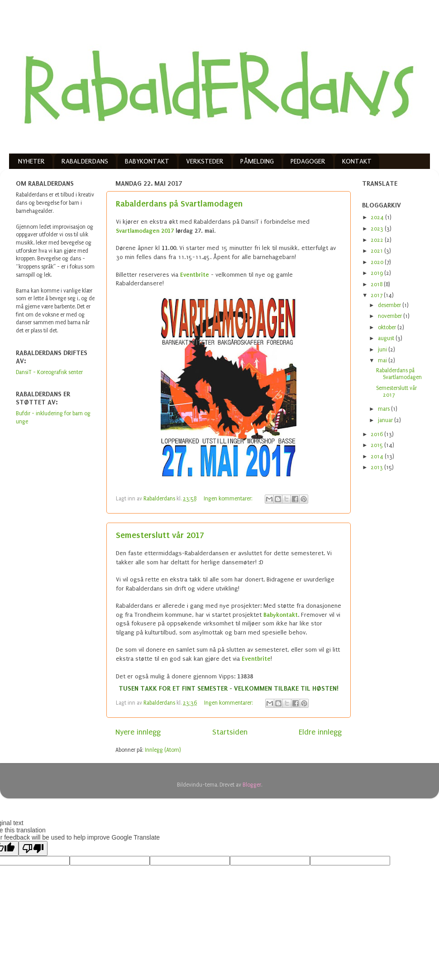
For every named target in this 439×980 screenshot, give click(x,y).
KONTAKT (357, 161)
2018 (377, 284)
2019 (377, 273)
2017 (377, 295)
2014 (378, 456)
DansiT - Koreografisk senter (49, 372)
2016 (377, 434)
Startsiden (230, 732)
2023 (378, 229)
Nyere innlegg (138, 732)
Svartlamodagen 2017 (145, 231)
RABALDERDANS (85, 161)
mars (384, 409)
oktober (388, 327)
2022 (378, 240)
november (391, 316)
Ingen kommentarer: (229, 499)
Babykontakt (281, 615)
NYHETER (31, 161)
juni (383, 350)
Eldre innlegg (320, 732)
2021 (377, 251)
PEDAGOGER (308, 161)
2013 (377, 467)
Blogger (252, 785)
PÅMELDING (257, 161)
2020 (378, 262)
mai (383, 360)
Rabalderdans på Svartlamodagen (179, 204)
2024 (378, 217)
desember (390, 305)
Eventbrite (195, 275)
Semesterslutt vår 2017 (160, 535)
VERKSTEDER (205, 161)
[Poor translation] (33, 848)
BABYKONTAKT (147, 161)
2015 (377, 445)
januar (386, 420)
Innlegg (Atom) (163, 750)
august (387, 338)
